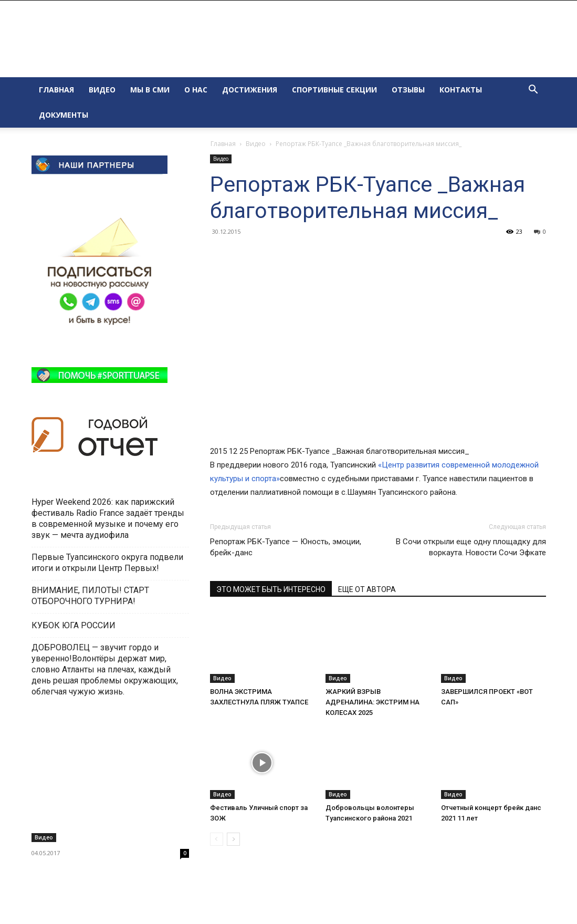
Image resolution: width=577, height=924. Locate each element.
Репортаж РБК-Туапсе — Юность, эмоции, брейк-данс (286, 547)
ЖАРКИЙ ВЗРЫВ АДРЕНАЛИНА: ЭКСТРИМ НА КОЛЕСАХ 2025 (373, 702)
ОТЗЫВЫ (408, 90)
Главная (223, 144)
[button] (533, 91)
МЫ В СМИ (150, 90)
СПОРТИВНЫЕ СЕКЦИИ (334, 90)
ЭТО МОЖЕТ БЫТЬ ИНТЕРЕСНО (271, 589)
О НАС (196, 90)
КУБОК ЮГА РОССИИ (75, 625)
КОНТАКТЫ (461, 90)
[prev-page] (217, 839)
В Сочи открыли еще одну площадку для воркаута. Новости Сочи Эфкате (471, 547)
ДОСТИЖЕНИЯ (250, 90)
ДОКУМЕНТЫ (64, 115)
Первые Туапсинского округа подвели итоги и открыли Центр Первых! (107, 563)
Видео (256, 144)
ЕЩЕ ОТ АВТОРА (367, 589)
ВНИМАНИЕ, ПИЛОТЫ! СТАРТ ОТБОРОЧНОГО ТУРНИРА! (90, 596)
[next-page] (233, 839)
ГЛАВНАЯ (56, 90)
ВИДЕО (102, 90)
